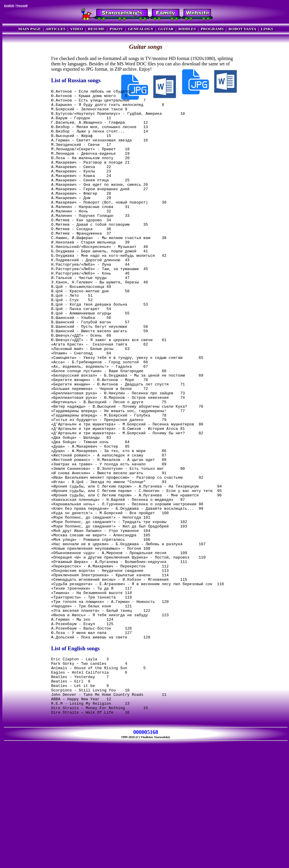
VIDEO (77, 29)
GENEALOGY (141, 29)
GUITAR (166, 29)
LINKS (267, 29)
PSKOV (116, 29)
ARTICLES (56, 29)
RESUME (96, 29)
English (9, 6)
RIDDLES (187, 29)
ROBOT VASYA (242, 29)
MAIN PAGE (30, 29)
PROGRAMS (212, 29)
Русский (22, 6)
